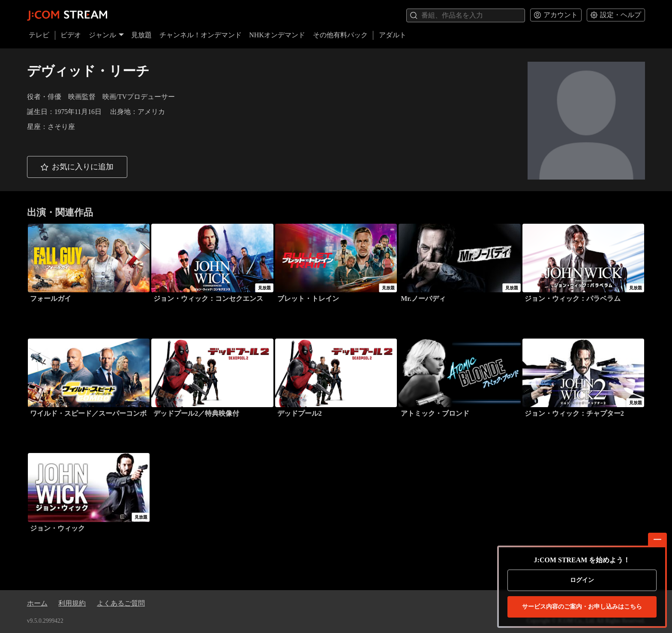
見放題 (141, 35)
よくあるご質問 (121, 603)
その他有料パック (340, 35)
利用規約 (72, 603)
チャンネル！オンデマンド (201, 35)
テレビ (39, 35)
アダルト (393, 35)
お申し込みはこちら (582, 607)
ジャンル (106, 35)
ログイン (582, 580)
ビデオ (71, 35)
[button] (77, 167)
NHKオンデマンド (277, 35)
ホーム (37, 603)
